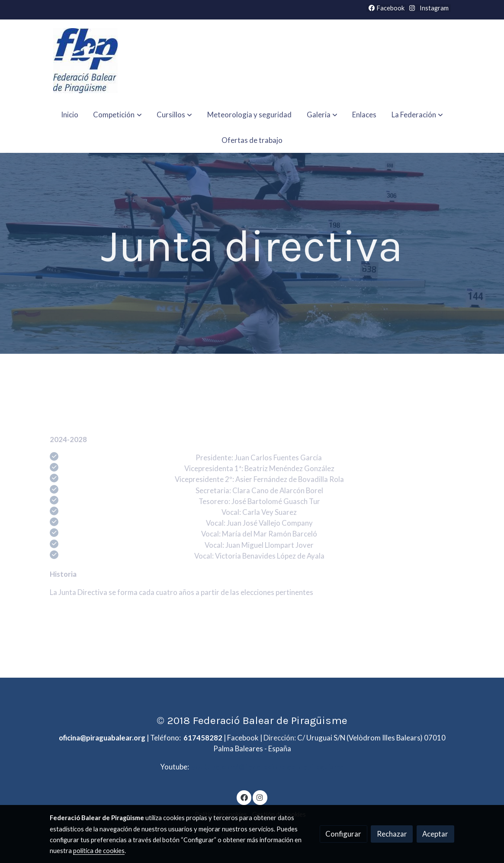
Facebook (387, 8)
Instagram (433, 8)
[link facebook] (244, 797)
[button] (118, 115)
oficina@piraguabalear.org (102, 738)
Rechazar (392, 834)
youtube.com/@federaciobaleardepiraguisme (267, 767)
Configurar (343, 834)
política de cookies (99, 851)
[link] (85, 61)
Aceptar (435, 834)
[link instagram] (260, 797)
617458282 (203, 738)
